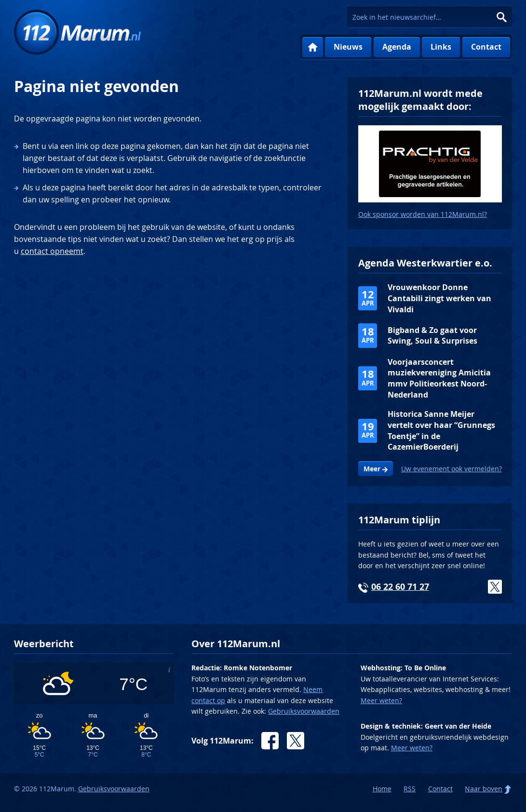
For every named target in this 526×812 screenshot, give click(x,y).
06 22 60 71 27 (400, 587)
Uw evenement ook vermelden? (452, 469)
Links (441, 47)
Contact (486, 47)
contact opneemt (52, 251)
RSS (410, 789)
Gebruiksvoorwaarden (304, 711)
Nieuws (348, 47)
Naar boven (484, 789)
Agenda (397, 47)
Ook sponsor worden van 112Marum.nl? (423, 214)
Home (313, 47)
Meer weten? (381, 700)
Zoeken (502, 17)
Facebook (270, 741)
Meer (372, 469)
